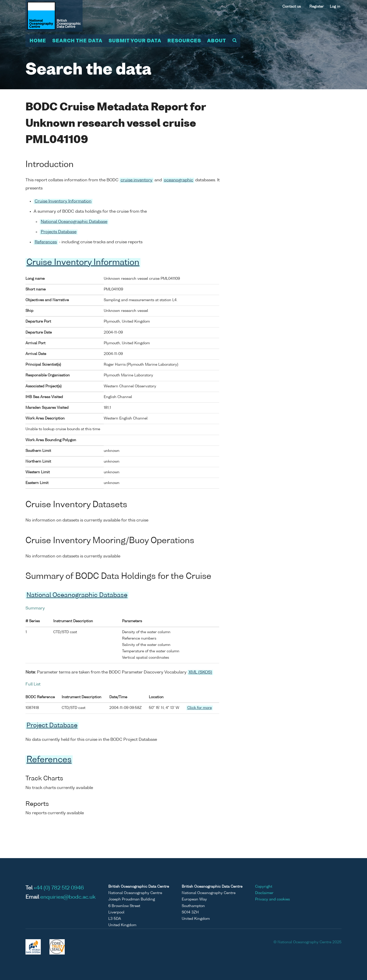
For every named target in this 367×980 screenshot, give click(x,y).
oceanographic (179, 180)
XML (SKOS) (200, 672)
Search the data (77, 41)
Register (317, 7)
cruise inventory (136, 180)
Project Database (52, 726)
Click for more (200, 708)
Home (38, 41)
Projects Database (59, 232)
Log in (335, 7)
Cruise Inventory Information (63, 201)
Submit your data (135, 41)
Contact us (292, 7)
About (217, 41)
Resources (184, 41)
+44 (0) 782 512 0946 (59, 888)
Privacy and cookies (272, 899)
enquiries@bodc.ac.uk (68, 897)
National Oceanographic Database (74, 222)
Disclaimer (264, 893)
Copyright (264, 887)
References (46, 242)
